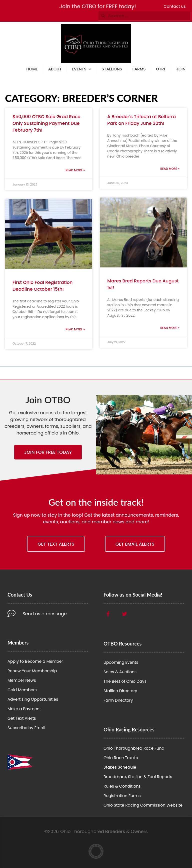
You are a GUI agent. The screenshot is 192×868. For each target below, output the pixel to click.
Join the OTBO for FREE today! (98, 6)
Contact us (175, 6)
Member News (22, 680)
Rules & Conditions (122, 786)
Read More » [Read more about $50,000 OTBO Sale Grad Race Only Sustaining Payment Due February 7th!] (75, 170)
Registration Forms (122, 796)
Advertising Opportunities (33, 699)
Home (32, 69)
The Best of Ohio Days (125, 681)
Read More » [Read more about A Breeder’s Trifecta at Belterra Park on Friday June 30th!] (170, 169)
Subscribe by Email (26, 728)
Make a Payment (24, 709)
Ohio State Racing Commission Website (143, 805)
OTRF (161, 69)
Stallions (112, 69)
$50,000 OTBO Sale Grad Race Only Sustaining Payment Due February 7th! (46, 123)
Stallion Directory (120, 691)
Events (81, 69)
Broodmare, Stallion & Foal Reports (138, 777)
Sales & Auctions (120, 672)
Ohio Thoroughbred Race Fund (134, 748)
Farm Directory (118, 700)
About (55, 69)
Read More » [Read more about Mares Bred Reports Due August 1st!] (170, 328)
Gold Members (22, 690)
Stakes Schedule (120, 767)
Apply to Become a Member (35, 661)
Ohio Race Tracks (121, 758)
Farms (139, 69)
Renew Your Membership (32, 671)
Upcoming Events (121, 662)
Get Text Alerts (22, 718)
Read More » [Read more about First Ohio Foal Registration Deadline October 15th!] (75, 329)
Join (181, 69)
